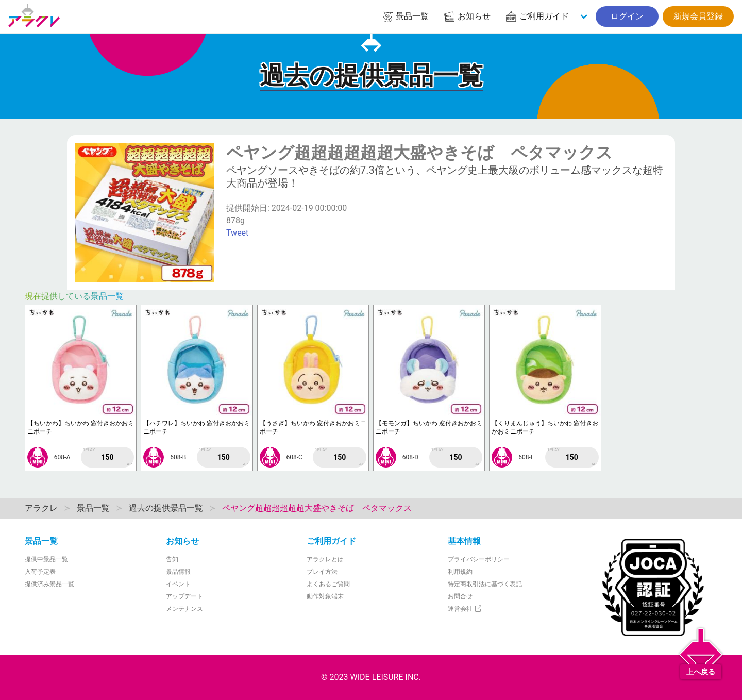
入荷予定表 (40, 572)
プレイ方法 (322, 572)
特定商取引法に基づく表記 (485, 584)
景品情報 (178, 572)
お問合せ (460, 596)
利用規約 (460, 572)
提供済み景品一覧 (49, 584)
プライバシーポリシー (479, 559)
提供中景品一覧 (46, 559)
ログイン (627, 16)
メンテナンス (184, 609)
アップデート (184, 596)
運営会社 (465, 609)
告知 (172, 559)
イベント (178, 584)
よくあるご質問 (328, 584)
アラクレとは (325, 559)
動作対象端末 (325, 596)
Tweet (237, 233)
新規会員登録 (698, 16)
